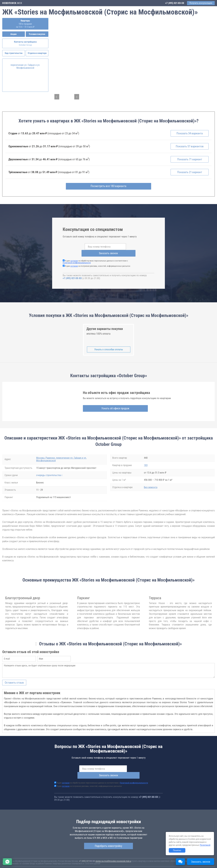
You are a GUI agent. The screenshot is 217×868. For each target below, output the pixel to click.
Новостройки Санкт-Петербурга (16, 859)
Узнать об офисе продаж (107, 405)
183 (146, 461)
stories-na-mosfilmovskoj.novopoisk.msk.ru (113, 851)
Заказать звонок (133, 249)
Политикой (205, 845)
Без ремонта (151, 483)
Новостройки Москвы (39, 859)
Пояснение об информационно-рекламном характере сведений (30, 864)
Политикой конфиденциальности (77, 259)
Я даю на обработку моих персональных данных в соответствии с (95, 258)
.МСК (12, 3)
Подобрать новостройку (108, 835)
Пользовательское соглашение (126, 862)
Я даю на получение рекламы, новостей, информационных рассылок (98, 262)
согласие (74, 257)
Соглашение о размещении (152, 862)
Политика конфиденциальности (71, 864)
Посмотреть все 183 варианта (109, 189)
